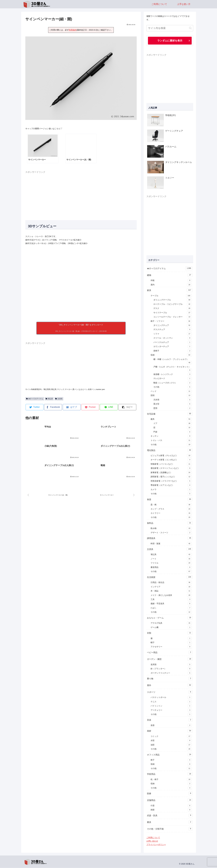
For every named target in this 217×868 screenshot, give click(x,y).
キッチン (171, 436)
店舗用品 (170, 800)
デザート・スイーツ (171, 533)
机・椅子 (171, 780)
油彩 (171, 745)
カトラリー (171, 513)
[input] (170, 28)
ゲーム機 (171, 628)
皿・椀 (171, 505)
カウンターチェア (173, 347)
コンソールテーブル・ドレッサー (173, 317)
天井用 (173, 400)
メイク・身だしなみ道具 (171, 595)
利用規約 (73, 30)
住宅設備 (170, 414)
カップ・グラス (171, 509)
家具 (170, 290)
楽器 (171, 726)
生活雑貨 (170, 577)
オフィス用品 (170, 755)
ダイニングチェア (173, 326)
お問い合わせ (152, 841)
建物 (170, 275)
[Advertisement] (81, 194)
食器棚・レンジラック (173, 375)
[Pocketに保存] (90, 407)
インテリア (171, 587)
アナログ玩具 (171, 623)
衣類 (170, 633)
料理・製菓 (171, 544)
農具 (170, 822)
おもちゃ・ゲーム (170, 618)
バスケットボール (171, 698)
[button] (127, 407)
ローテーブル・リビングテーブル (173, 304)
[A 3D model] (81, 284)
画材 (170, 731)
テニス (171, 702)
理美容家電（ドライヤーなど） (171, 481)
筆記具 (49, 399)
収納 (171, 355)
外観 (171, 281)
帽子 (171, 643)
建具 (171, 419)
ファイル (171, 563)
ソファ (173, 334)
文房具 (59, 399)
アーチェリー (171, 710)
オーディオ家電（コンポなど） (171, 460)
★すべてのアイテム (35, 399)
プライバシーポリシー (156, 845)
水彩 (171, 741)
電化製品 (170, 450)
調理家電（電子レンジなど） (171, 477)
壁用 (173, 408)
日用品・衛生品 (171, 583)
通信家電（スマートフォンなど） (171, 468)
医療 (170, 794)
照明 (171, 396)
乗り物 (170, 679)
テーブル (171, 296)
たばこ (171, 608)
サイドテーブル (173, 313)
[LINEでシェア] (109, 407)
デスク (173, 309)
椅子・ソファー (171, 321)
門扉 (173, 432)
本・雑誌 (171, 591)
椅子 (171, 760)
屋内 (171, 285)
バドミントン (171, 706)
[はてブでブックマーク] (72, 407)
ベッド (171, 391)
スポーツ (170, 692)
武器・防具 (170, 816)
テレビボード (173, 379)
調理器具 (170, 538)
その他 (173, 387)
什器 (171, 806)
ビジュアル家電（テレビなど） (171, 456)
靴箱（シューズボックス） (173, 383)
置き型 (173, 404)
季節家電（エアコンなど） (171, 485)
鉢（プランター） (171, 669)
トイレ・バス (171, 441)
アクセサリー (171, 647)
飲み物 (171, 529)
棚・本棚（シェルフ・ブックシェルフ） (173, 361)
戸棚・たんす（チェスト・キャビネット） (173, 369)
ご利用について (153, 838)
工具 (171, 600)
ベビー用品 (170, 652)
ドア (173, 424)
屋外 (170, 685)
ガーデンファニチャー (171, 673)
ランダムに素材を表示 (170, 41)
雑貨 (171, 810)
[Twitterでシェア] (35, 407)
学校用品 (170, 774)
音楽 (170, 720)
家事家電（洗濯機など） (171, 473)
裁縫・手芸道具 (171, 604)
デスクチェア (173, 330)
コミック (171, 737)
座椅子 (173, 351)
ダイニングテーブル (173, 300)
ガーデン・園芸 (170, 659)
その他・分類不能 (170, 829)
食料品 (170, 523)
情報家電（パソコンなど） (171, 464)
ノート (171, 559)
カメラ (171, 490)
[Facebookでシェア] (53, 407)
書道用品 (171, 567)
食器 (170, 499)
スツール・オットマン (173, 338)
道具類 (171, 665)
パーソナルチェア (173, 343)
